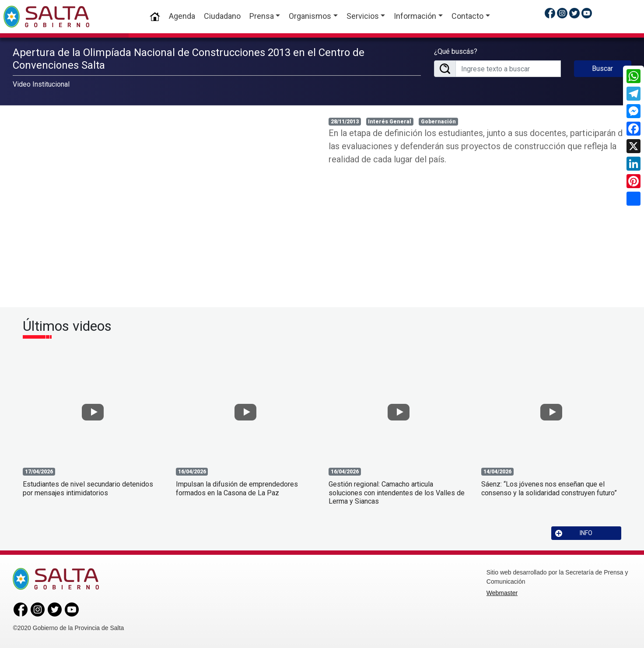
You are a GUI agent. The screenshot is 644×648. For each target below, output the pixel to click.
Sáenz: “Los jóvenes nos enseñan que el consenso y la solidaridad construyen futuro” (549, 488)
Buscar (602, 68)
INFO (574, 533)
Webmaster (502, 593)
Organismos (310, 16)
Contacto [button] (467, 16)
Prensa (262, 16)
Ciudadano (222, 16)
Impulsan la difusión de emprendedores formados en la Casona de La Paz (237, 488)
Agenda (182, 16)
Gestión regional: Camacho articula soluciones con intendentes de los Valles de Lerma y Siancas (397, 492)
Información (415, 16)
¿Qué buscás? (456, 51)
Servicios (363, 16)
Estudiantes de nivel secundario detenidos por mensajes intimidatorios (88, 488)
